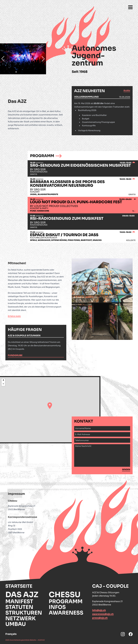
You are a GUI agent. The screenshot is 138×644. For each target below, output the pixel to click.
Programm (66, 601)
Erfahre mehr (14, 316)
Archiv (127, 90)
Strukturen (24, 613)
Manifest (19, 601)
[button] (50, 406)
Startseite (19, 586)
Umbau (16, 624)
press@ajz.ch (100, 618)
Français (11, 634)
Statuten (19, 607)
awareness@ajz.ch (103, 614)
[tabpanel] (102, 116)
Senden (126, 470)
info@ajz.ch (99, 610)
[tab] (102, 97)
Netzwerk (21, 618)
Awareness (66, 613)
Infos (57, 607)
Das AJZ (22, 595)
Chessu (65, 595)
